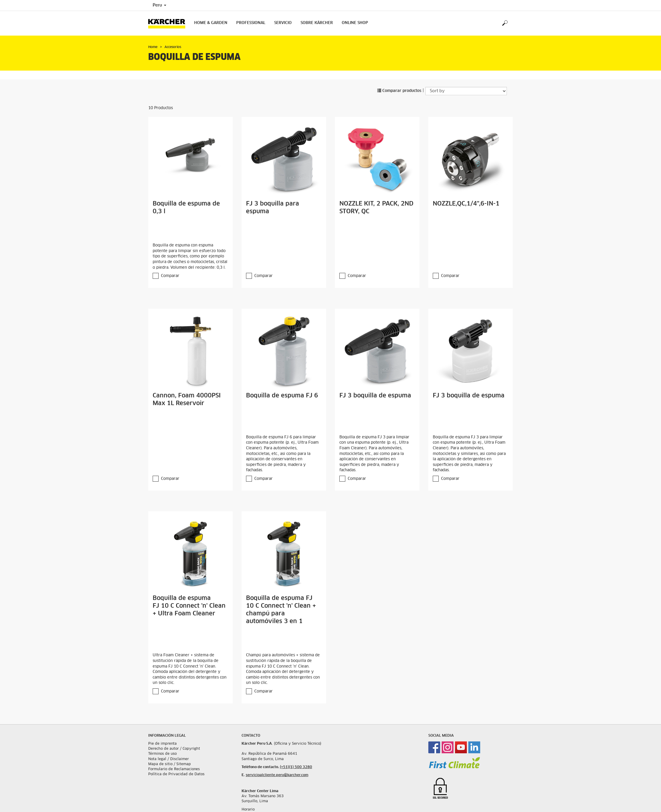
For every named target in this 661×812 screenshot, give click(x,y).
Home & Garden (211, 23)
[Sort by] (466, 91)
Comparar (170, 276)
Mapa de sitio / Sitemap (170, 764)
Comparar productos (399, 91)
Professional (251, 23)
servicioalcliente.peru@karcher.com (277, 775)
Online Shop (355, 23)
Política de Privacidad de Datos (176, 774)
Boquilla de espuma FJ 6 (282, 396)
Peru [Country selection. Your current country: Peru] (159, 5)
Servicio (283, 23)
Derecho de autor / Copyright (174, 749)
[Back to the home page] (169, 23)
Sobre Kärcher (317, 23)
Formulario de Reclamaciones (174, 769)
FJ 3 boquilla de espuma (375, 396)
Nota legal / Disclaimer (169, 759)
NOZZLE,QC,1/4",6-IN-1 (466, 204)
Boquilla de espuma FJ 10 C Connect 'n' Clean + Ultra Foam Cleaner (189, 606)
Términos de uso (162, 754)
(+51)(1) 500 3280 (296, 767)
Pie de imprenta (162, 744)
